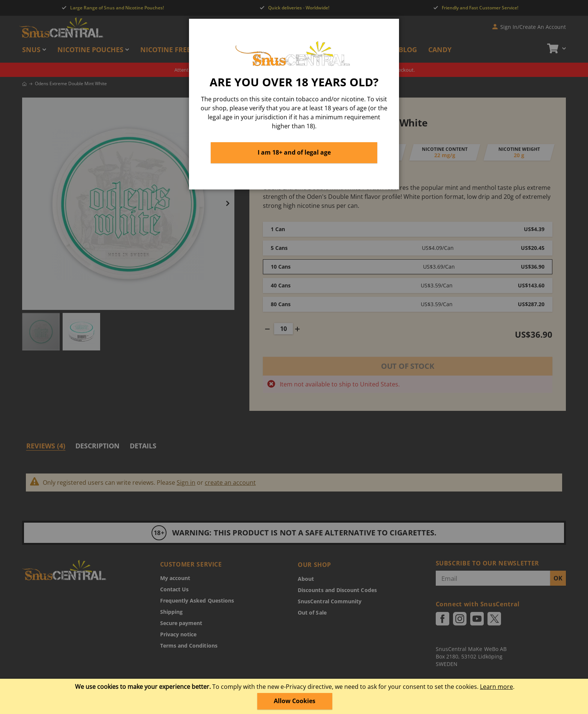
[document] (295, 696)
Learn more (496, 687)
